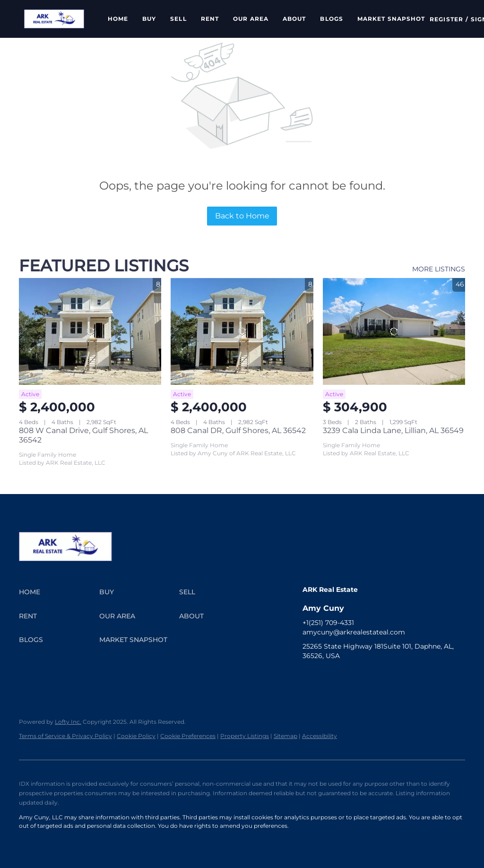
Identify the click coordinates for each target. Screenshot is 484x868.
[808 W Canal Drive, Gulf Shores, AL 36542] (90, 331)
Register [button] (446, 19)
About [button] (294, 19)
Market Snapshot (391, 19)
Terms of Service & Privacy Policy (65, 736)
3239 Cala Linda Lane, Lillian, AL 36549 (393, 430)
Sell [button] (178, 19)
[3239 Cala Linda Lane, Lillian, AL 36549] (394, 331)
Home (118, 19)
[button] (54, 19)
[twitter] (347, 677)
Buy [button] (149, 19)
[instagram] (366, 677)
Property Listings (245, 736)
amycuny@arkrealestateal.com (354, 632)
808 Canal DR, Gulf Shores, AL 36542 (238, 430)
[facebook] (310, 677)
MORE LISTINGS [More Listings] (439, 269)
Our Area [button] (251, 19)
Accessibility (320, 736)
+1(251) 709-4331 (328, 623)
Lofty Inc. (68, 722)
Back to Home (242, 216)
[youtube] (385, 677)
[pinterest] (423, 677)
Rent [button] (210, 19)
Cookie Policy (136, 736)
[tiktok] (404, 677)
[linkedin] (328, 677)
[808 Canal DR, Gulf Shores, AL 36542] (242, 331)
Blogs (332, 19)
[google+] (442, 677)
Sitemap (285, 736)
